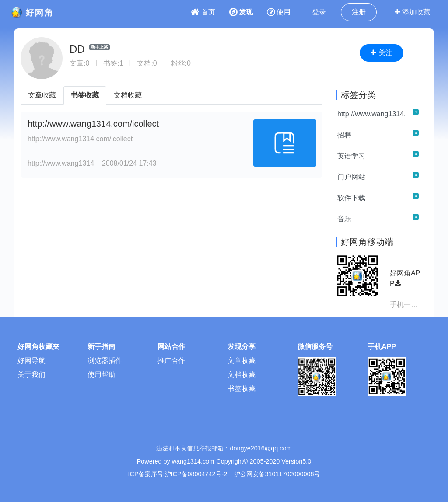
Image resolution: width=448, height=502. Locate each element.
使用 (279, 12)
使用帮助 (101, 375)
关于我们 (31, 375)
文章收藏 (42, 95)
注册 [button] (359, 12)
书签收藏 (85, 95)
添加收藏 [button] (412, 12)
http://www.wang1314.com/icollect (93, 124)
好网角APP (405, 278)
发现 (241, 12)
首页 (203, 12)
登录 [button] (319, 12)
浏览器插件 (105, 361)
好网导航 (31, 361)
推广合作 (171, 361)
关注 (381, 53)
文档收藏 (128, 95)
